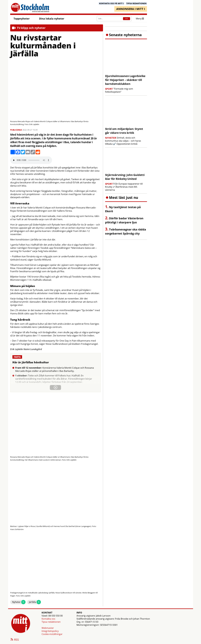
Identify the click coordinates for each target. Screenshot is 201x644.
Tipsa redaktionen (51, 622)
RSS (15, 640)
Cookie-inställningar (52, 634)
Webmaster (48, 628)
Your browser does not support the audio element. (31, 160)
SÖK (126, 19)
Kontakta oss (48, 619)
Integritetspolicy (50, 631)
